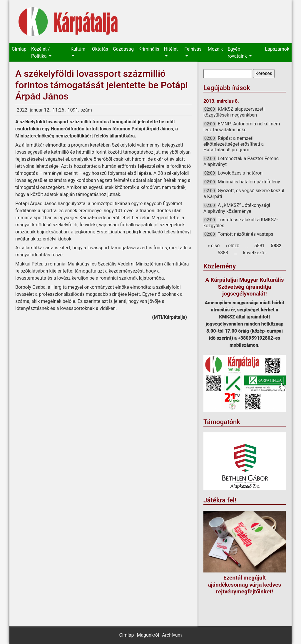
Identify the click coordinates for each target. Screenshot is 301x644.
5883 (223, 253)
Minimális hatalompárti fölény (249, 182)
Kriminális (149, 49)
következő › (255, 253)
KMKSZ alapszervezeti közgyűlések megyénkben (234, 112)
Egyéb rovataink (238, 53)
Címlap (19, 49)
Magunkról (148, 635)
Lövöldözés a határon (240, 173)
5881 (260, 246)
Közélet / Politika (40, 53)
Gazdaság (123, 49)
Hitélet (171, 49)
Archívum (172, 635)
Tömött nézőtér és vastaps (245, 234)
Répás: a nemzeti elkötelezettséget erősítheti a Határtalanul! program (234, 144)
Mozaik (215, 49)
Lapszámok (277, 49)
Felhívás (193, 49)
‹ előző (232, 246)
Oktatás (100, 49)
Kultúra (78, 49)
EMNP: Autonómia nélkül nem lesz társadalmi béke (242, 127)
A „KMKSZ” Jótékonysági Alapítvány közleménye (237, 208)
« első (214, 246)
